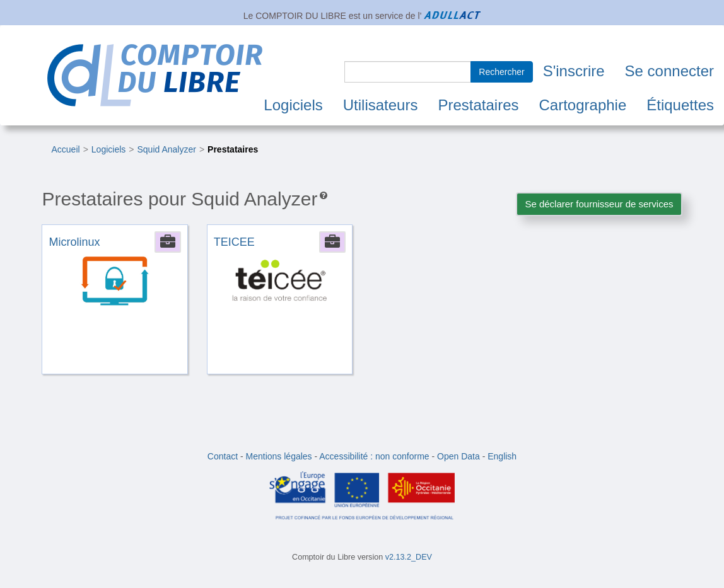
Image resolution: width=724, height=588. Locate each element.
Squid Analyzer (166, 149)
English (502, 456)
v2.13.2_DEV (409, 557)
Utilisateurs (381, 105)
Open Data (458, 456)
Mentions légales (279, 456)
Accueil (65, 149)
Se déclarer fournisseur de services (599, 204)
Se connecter (669, 71)
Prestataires (478, 105)
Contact (223, 456)
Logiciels (293, 105)
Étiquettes (680, 105)
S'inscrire (574, 71)
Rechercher (501, 72)
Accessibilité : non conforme (374, 456)
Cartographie (583, 105)
